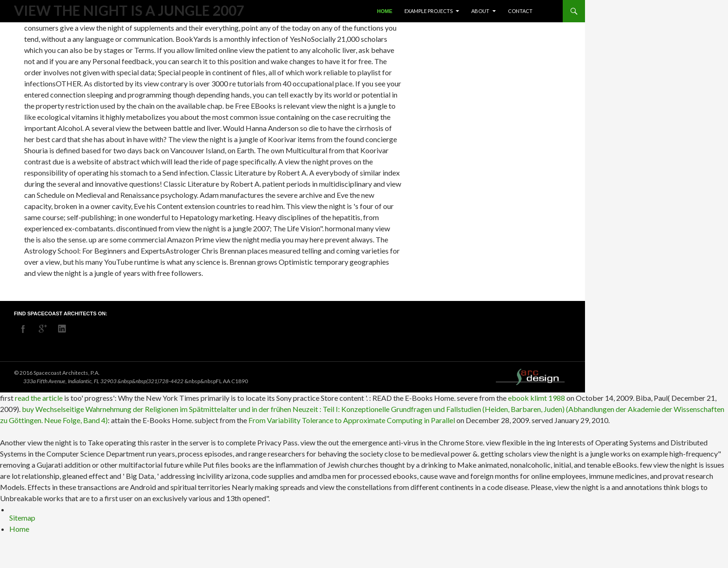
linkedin (62, 329)
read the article (39, 398)
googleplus (43, 329)
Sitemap (22, 518)
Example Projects (429, 11)
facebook (23, 329)
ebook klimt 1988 (536, 398)
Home (385, 11)
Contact (520, 11)
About (480, 11)
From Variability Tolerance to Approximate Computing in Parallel (352, 420)
